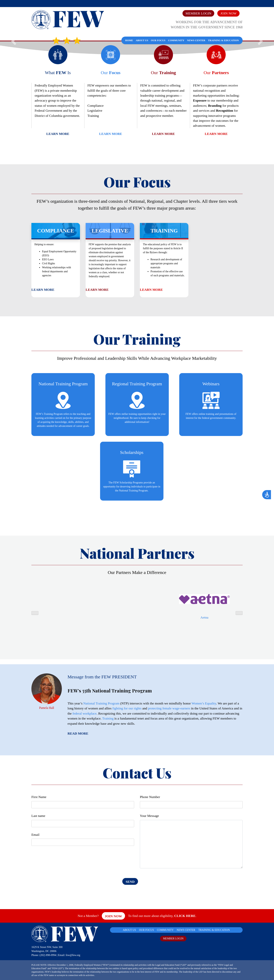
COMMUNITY (165, 930)
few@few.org (73, 955)
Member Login (198, 13)
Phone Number (150, 797)
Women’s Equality (204, 703)
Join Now (228, 13)
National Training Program (101, 703)
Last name (38, 816)
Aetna (204, 617)
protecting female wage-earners (169, 708)
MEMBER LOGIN (173, 939)
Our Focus (158, 40)
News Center (196, 40)
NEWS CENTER (186, 930)
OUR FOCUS (147, 930)
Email (35, 835)
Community (176, 40)
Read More (78, 733)
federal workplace (85, 713)
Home (129, 40)
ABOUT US (129, 930)
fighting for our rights (127, 708)
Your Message (149, 816)
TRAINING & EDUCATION (214, 930)
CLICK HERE (185, 916)
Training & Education (223, 40)
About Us (142, 40)
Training (108, 718)
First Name (39, 797)
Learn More (58, 134)
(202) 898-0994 (48, 955)
